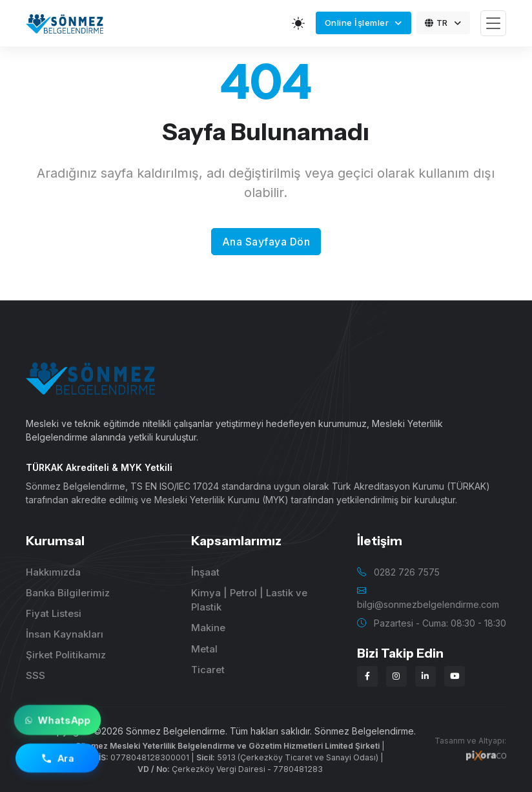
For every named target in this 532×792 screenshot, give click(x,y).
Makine (208, 628)
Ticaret (208, 670)
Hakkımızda (53, 572)
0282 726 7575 (407, 572)
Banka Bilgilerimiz (68, 593)
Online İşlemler (358, 23)
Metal (204, 649)
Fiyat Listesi (54, 613)
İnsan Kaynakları (65, 634)
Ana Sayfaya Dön (266, 242)
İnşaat (205, 572)
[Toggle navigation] (493, 24)
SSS (36, 675)
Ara (58, 758)
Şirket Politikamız (66, 655)
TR (437, 23)
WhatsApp (57, 720)
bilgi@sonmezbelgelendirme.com (428, 604)
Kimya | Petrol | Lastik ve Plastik (249, 600)
